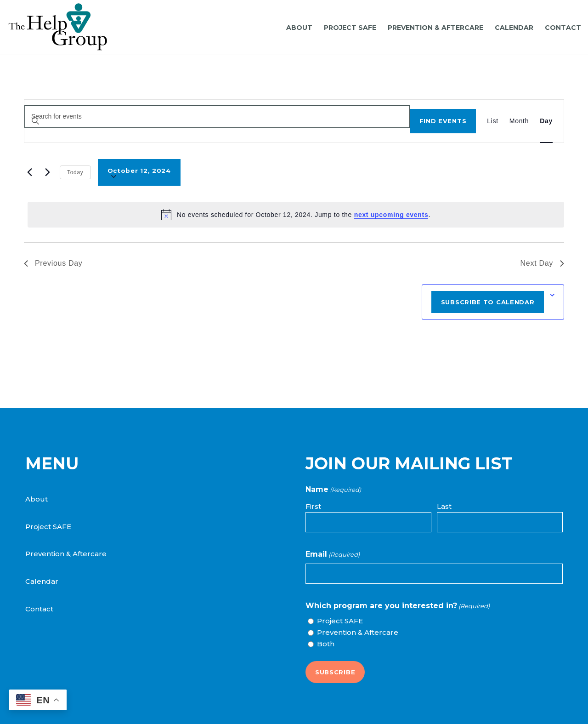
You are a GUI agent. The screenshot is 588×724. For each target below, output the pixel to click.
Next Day (542, 263)
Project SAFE (48, 527)
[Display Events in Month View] (519, 121)
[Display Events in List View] (493, 121)
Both (326, 644)
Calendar (42, 581)
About (37, 499)
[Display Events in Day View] (546, 121)
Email (333, 554)
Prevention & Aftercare (66, 554)
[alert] (296, 215)
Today (75, 172)
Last (444, 506)
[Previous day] (29, 172)
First (313, 506)
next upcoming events (391, 215)
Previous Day (53, 263)
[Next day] (47, 172)
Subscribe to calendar (488, 302)
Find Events (443, 121)
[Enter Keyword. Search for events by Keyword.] (217, 117)
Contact (39, 609)
